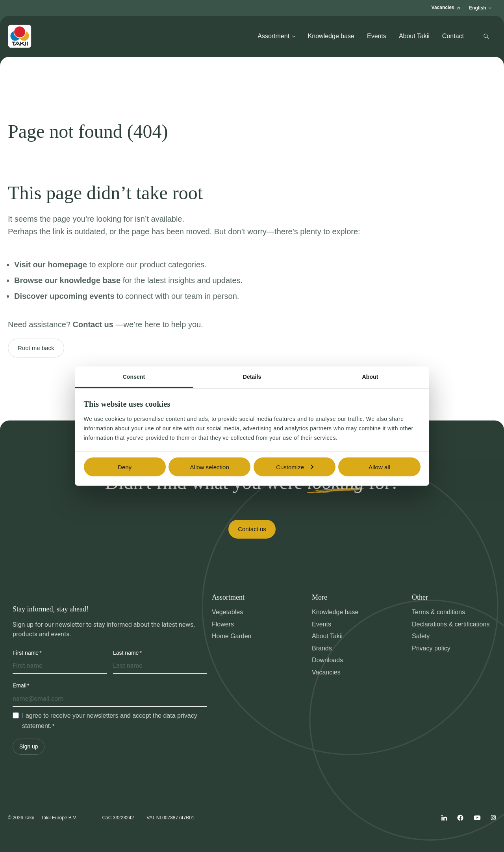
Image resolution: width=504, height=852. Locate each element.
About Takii (414, 36)
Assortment (276, 36)
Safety (421, 636)
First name (26, 653)
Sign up (29, 746)
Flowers (223, 624)
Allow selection (210, 467)
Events (377, 36)
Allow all (379, 467)
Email (19, 685)
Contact (453, 36)
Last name (126, 653)
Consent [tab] (134, 377)
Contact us (252, 529)
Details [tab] (252, 377)
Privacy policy (431, 648)
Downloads (327, 660)
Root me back (36, 348)
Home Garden (232, 636)
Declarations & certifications (451, 624)
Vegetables (227, 612)
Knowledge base (331, 36)
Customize (295, 467)
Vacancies (326, 672)
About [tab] (370, 377)
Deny (125, 467)
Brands (322, 648)
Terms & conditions (438, 612)
